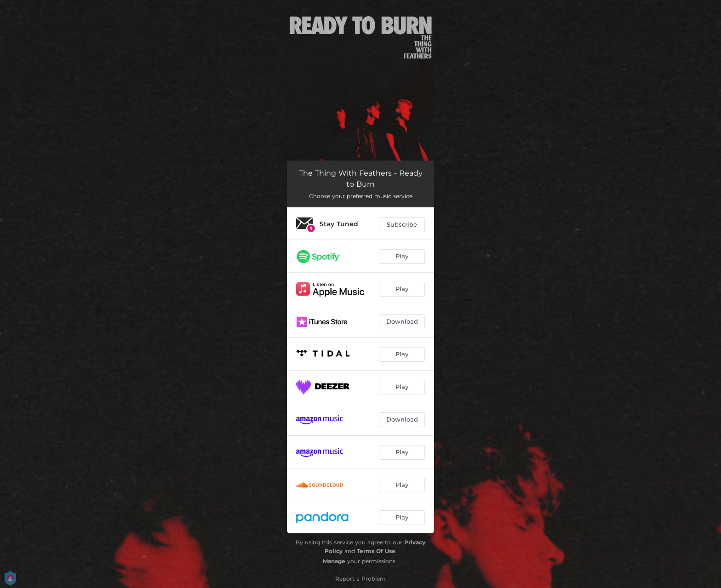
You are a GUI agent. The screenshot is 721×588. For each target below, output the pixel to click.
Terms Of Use (376, 551)
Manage (334, 561)
